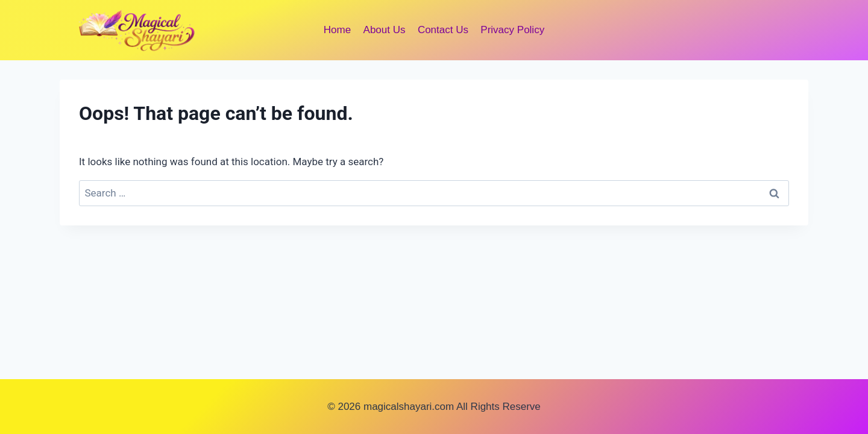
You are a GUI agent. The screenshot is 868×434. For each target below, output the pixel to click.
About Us (385, 30)
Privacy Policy (512, 30)
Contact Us (443, 30)
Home (337, 30)
